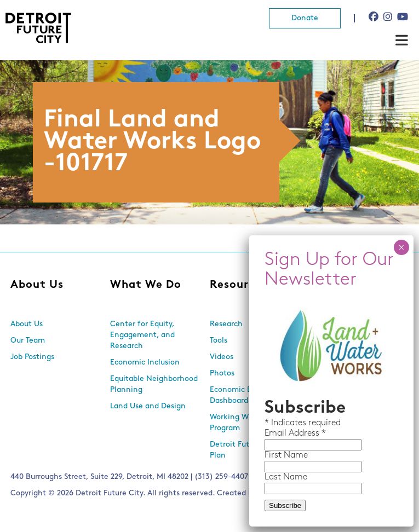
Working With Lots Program (243, 423)
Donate (305, 18)
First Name (286, 455)
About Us (37, 285)
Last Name (286, 477)
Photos (222, 374)
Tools (219, 341)
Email (277, 433)
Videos (222, 357)
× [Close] (401, 247)
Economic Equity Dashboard (240, 395)
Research (226, 324)
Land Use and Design (148, 406)
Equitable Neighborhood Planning (154, 384)
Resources (239, 285)
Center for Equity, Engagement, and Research (142, 335)
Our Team (28, 341)
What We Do (146, 285)
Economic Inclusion (145, 363)
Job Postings (32, 357)
